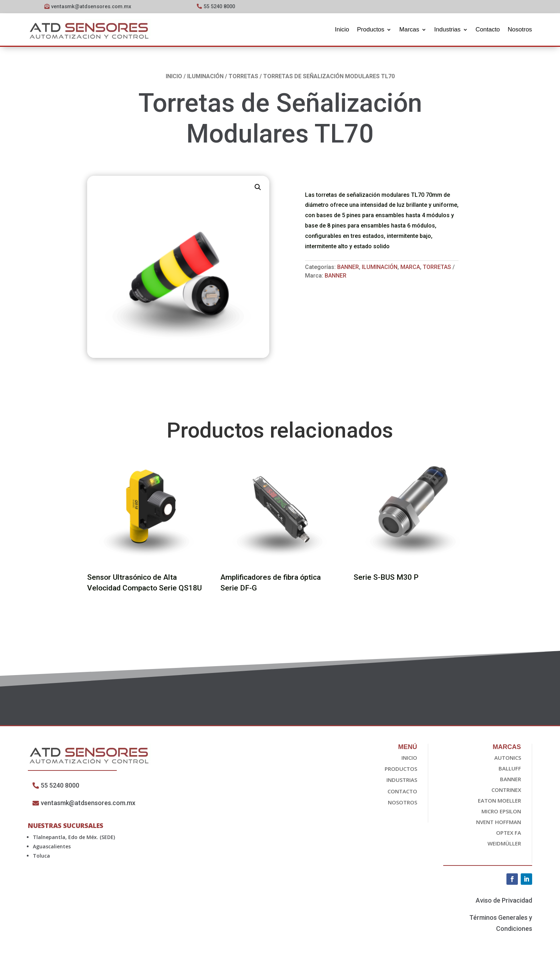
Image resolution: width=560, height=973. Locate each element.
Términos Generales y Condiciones (501, 924)
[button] (258, 188)
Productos (371, 29)
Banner (348, 268)
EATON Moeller (499, 801)
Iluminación (205, 77)
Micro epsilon (501, 812)
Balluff (510, 769)
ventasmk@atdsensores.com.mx (91, 6)
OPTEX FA (509, 833)
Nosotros (520, 29)
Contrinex (506, 790)
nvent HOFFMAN (499, 823)
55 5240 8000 (221, 6)
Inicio (342, 29)
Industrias (447, 29)
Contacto (488, 29)
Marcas (409, 29)
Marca (410, 268)
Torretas (243, 77)
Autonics (508, 758)
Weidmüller (504, 844)
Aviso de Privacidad (504, 901)
